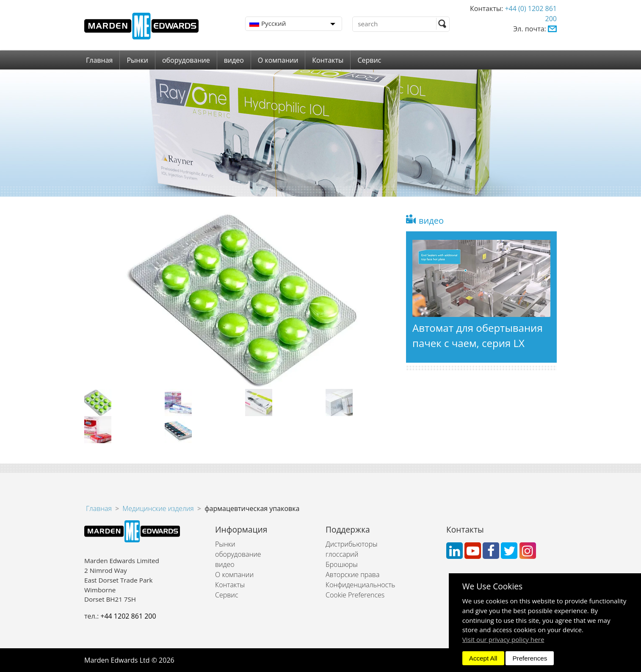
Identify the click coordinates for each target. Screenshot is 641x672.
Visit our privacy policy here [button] (503, 639)
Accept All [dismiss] (483, 658)
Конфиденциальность (360, 585)
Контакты (328, 60)
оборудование (186, 60)
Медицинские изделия (158, 508)
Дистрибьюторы (352, 544)
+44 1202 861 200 (128, 616)
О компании (278, 60)
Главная (99, 60)
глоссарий (342, 554)
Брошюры (342, 564)
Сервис (369, 60)
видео (234, 60)
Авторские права (352, 575)
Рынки (137, 60)
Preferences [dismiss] (530, 658)
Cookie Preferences (355, 595)
